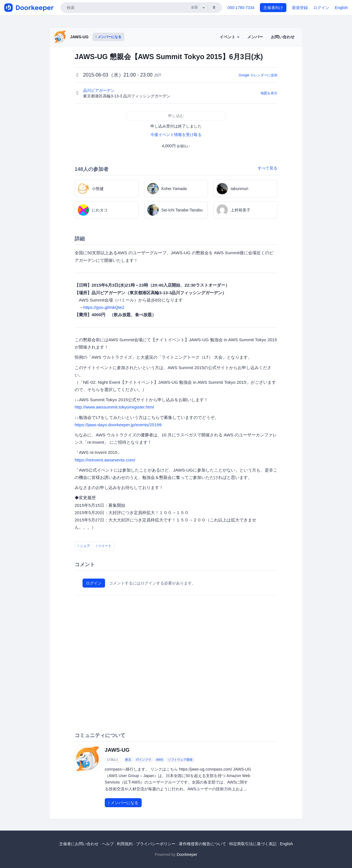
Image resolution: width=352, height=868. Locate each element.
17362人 (113, 760)
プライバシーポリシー (156, 844)
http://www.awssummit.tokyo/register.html (114, 407)
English (341, 8)
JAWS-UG (79, 37)
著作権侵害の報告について (202, 844)
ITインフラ (144, 760)
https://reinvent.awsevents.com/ (105, 460)
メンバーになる (108, 37)
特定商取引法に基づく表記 (253, 844)
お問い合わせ (283, 37)
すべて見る (268, 168)
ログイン (321, 8)
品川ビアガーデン (99, 90)
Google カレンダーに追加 (258, 75)
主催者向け (273, 8)
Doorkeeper (187, 854)
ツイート (104, 546)
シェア (84, 546)
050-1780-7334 (241, 8)
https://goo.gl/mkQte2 (104, 307)
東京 (128, 760)
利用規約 (125, 844)
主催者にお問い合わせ (79, 844)
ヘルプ (108, 844)
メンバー (255, 37)
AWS (160, 760)
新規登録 (300, 8)
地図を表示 (269, 93)
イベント (230, 37)
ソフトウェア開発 (180, 760)
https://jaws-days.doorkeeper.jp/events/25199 (118, 425)
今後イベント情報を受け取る (176, 135)
